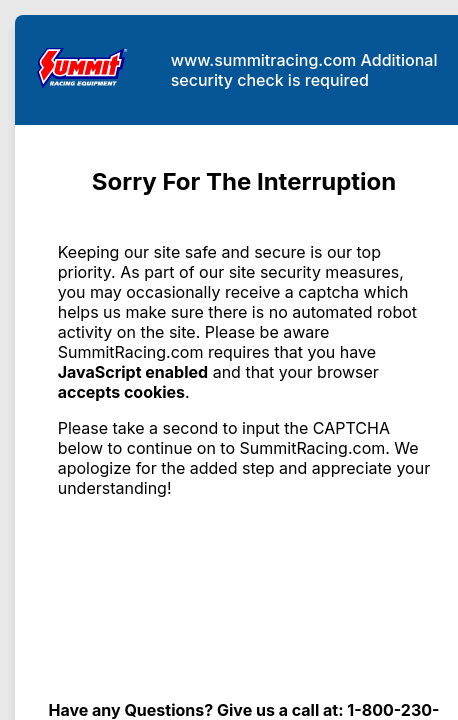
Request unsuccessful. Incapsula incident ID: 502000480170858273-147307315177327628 (229, 360)
